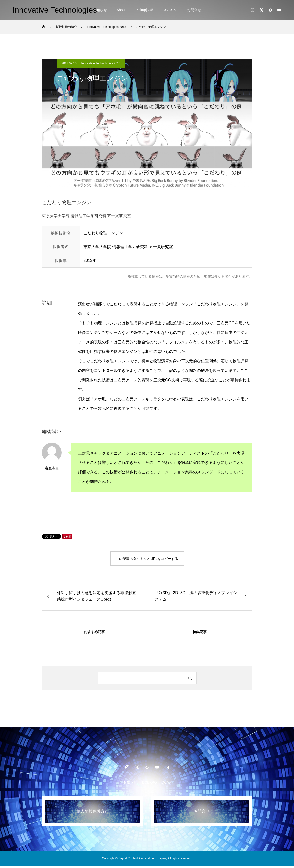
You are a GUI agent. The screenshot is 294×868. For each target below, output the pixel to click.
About (121, 10)
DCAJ (166, 785)
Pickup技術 (144, 10)
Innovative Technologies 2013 (101, 63)
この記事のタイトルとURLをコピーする (147, 559)
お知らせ (100, 10)
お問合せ (194, 10)
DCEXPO (170, 10)
